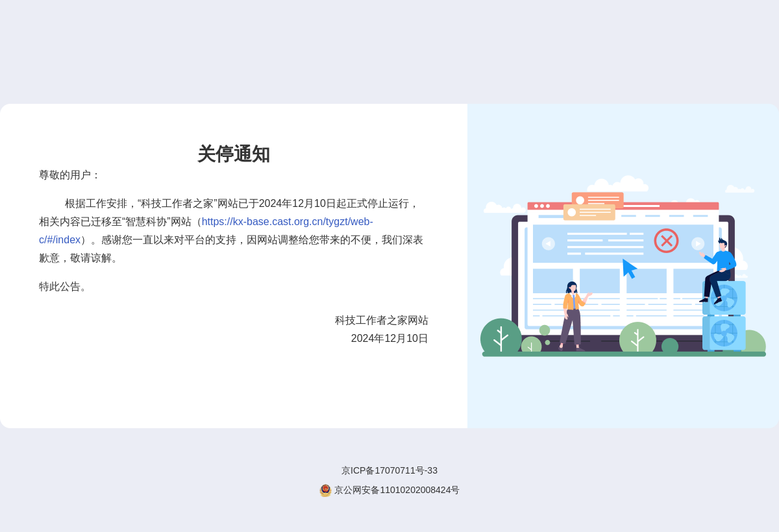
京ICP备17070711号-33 (389, 470)
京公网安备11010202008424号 (390, 490)
